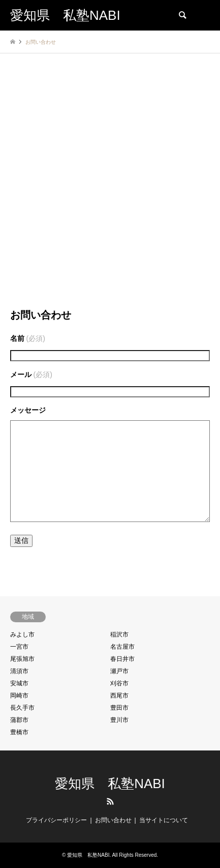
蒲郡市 (19, 720)
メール (31, 374)
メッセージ (28, 410)
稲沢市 (119, 634)
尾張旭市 (22, 659)
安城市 (19, 683)
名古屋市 (122, 647)
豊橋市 (19, 732)
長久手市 (22, 708)
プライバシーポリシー (56, 820)
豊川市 (119, 720)
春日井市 (122, 659)
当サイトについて (164, 820)
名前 (28, 338)
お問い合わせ (113, 820)
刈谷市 (119, 683)
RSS (110, 801)
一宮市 (19, 647)
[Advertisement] (110, 189)
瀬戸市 (119, 671)
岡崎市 (19, 696)
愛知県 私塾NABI (110, 784)
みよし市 (22, 634)
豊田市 (119, 708)
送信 (21, 540)
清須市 (19, 671)
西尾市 (119, 696)
